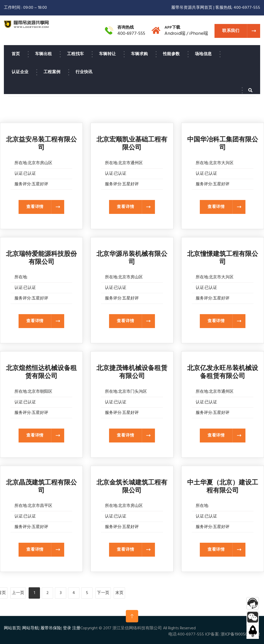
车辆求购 (139, 54)
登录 (67, 628)
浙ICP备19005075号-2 (240, 634)
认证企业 (20, 72)
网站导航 (30, 628)
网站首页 (12, 628)
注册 (76, 628)
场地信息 (203, 54)
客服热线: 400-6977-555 (238, 8)
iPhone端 (199, 34)
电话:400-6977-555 (186, 634)
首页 (16, 54)
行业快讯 (84, 72)
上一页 (18, 593)
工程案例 (52, 72)
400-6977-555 (131, 34)
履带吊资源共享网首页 (192, 8)
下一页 (103, 593)
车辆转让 (108, 54)
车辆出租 (44, 54)
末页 (119, 593)
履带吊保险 (51, 628)
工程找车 (76, 54)
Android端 (175, 34)
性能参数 (171, 54)
